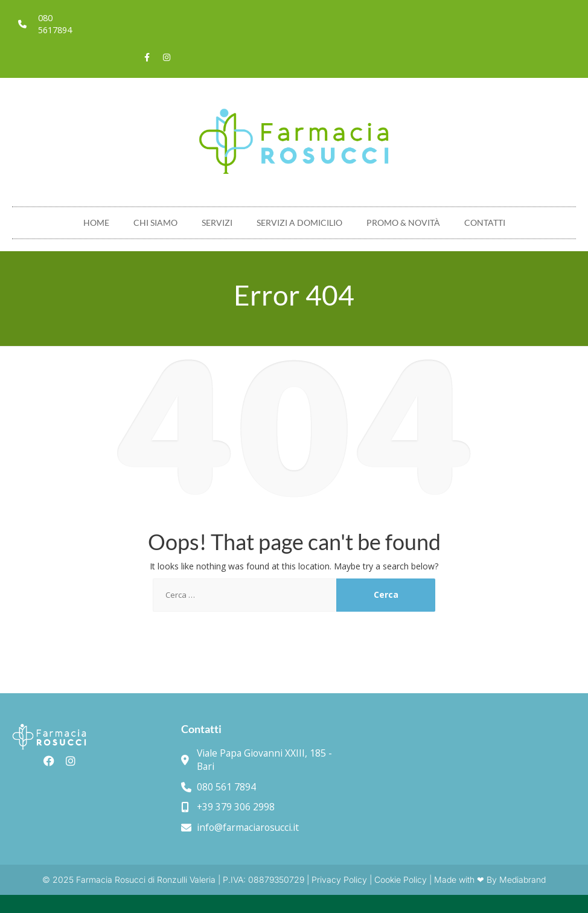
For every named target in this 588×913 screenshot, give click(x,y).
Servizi (217, 223)
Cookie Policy (401, 879)
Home (96, 223)
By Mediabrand (516, 879)
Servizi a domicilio (299, 223)
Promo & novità (403, 223)
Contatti (485, 223)
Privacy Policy (339, 879)
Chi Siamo (155, 223)
